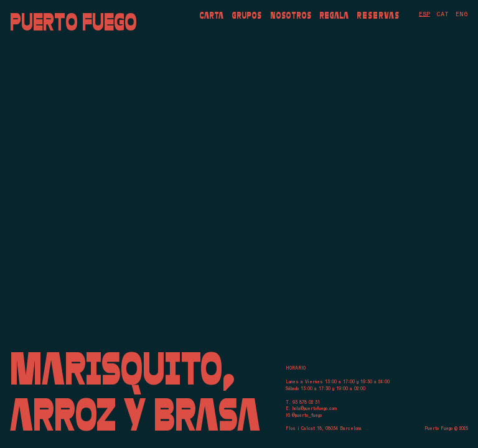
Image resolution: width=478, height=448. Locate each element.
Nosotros (291, 15)
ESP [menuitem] (424, 14)
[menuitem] (424, 14)
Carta (211, 15)
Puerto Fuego (73, 22)
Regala (334, 15)
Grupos (246, 15)
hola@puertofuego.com (315, 408)
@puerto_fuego (307, 415)
